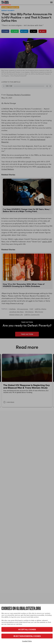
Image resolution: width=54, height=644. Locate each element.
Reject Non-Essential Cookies (27, 636)
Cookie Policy (27, 641)
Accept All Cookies (27, 629)
